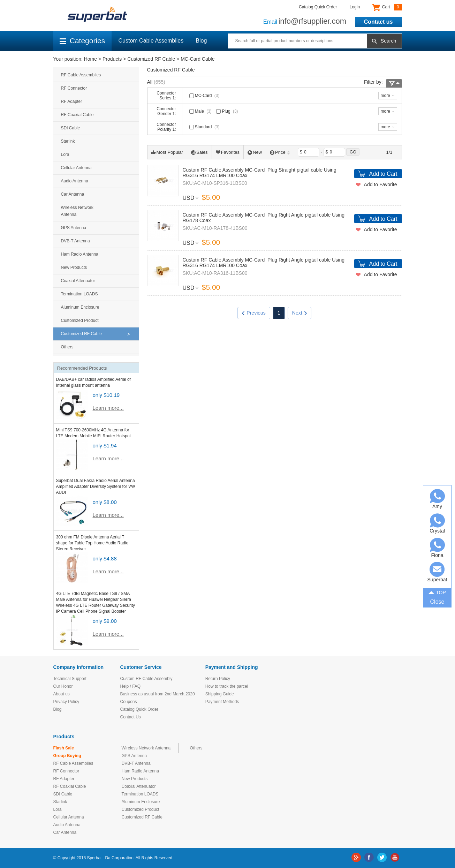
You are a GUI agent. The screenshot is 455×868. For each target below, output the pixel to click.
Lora (65, 154)
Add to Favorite (381, 184)
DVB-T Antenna (75, 241)
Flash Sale (64, 748)
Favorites (228, 152)
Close (437, 602)
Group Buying (67, 756)
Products (112, 59)
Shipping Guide (220, 694)
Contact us (378, 22)
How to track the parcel (227, 686)
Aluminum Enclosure (80, 307)
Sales (199, 152)
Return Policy (218, 679)
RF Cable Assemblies (81, 75)
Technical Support (70, 679)
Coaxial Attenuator (78, 281)
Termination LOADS (79, 294)
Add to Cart (383, 174)
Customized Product (80, 320)
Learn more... (108, 408)
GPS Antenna (74, 228)
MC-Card (205, 96)
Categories (82, 41)
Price (280, 152)
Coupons (129, 702)
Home (90, 59)
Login (355, 7)
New (255, 152)
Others (67, 347)
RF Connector (74, 88)
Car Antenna (73, 194)
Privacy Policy (66, 702)
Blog (201, 41)
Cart (387, 7)
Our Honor (63, 686)
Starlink (68, 141)
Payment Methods (222, 702)
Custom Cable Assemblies (151, 41)
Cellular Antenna (76, 168)
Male (201, 111)
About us (62, 694)
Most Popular (167, 152)
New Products (74, 267)
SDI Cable (71, 128)
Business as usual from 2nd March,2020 (158, 694)
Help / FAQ (131, 686)
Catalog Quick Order (318, 7)
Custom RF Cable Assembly (146, 679)
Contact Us (131, 717)
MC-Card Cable (198, 59)
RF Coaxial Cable (77, 115)
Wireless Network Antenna (77, 211)
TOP (437, 592)
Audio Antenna (75, 181)
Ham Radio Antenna (80, 254)
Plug (228, 111)
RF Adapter (72, 101)
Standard (205, 127)
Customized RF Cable (151, 59)
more (385, 96)
